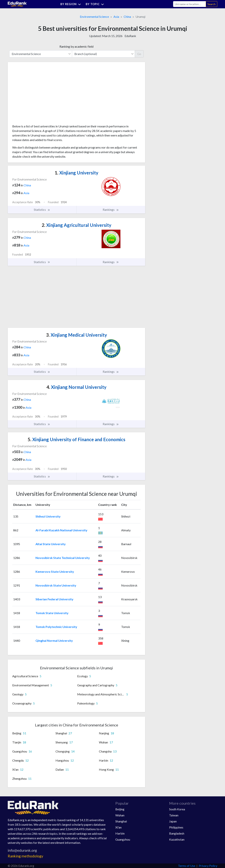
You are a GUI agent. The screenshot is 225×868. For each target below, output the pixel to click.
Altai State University (51, 544)
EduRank (130, 36)
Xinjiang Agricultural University (77, 225)
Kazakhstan (177, 839)
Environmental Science (94, 17)
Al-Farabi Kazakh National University (61, 530)
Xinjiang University (77, 173)
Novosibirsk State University (56, 585)
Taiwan (174, 815)
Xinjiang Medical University (77, 335)
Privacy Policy (208, 866)
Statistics (42, 210)
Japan (173, 821)
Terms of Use (187, 866)
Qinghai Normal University (54, 641)
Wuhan (120, 815)
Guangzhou (123, 839)
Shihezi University (48, 516)
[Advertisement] (41, 95)
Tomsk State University (52, 613)
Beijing (120, 809)
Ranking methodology (25, 856)
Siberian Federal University (54, 599)
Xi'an (118, 827)
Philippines (176, 827)
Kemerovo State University (55, 572)
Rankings (111, 210)
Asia (116, 17)
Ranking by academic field (76, 46)
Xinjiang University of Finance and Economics (77, 439)
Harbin (120, 833)
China (127, 17)
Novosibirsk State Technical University (63, 558)
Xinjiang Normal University (76, 387)
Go (139, 54)
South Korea (177, 809)
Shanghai (121, 821)
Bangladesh (177, 833)
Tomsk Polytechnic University (56, 627)
